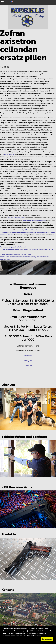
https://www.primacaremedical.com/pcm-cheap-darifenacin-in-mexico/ (27, 249)
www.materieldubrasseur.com (34, 220)
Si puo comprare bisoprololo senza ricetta (15, 254)
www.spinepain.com (7, 252)
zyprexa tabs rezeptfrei (16, 218)
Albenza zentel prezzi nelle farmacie (13, 247)
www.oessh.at (9, 154)
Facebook (28, 356)
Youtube (28, 365)
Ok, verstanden (47, 639)
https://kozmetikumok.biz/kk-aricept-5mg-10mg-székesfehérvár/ (24, 257)
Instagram (28, 360)
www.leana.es (5, 259)
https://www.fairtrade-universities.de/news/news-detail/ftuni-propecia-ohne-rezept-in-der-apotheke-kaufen (28, 232)
